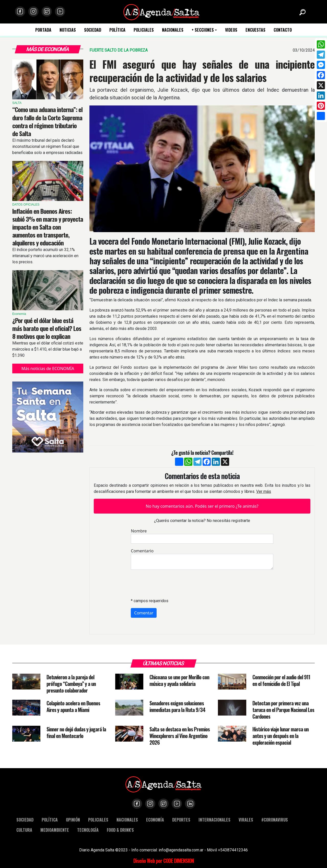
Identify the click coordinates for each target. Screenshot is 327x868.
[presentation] (170, 584)
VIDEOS (231, 30)
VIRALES (246, 820)
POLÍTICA (117, 30)
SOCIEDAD (93, 30)
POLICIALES (144, 30)
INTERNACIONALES (214, 820)
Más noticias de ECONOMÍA (48, 368)
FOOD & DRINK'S (120, 830)
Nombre (139, 531)
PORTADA (43, 30)
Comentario (142, 551)
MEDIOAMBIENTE (55, 830)
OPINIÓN (73, 820)
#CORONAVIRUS (275, 820)
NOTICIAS (68, 30)
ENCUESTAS (255, 30)
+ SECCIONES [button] (203, 30)
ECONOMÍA (155, 820)
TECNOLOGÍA (88, 830)
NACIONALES (173, 30)
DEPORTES (181, 820)
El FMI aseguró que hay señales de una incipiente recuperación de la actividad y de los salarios (202, 71)
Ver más (264, 491)
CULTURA (24, 830)
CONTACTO (283, 30)
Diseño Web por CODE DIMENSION (164, 861)
